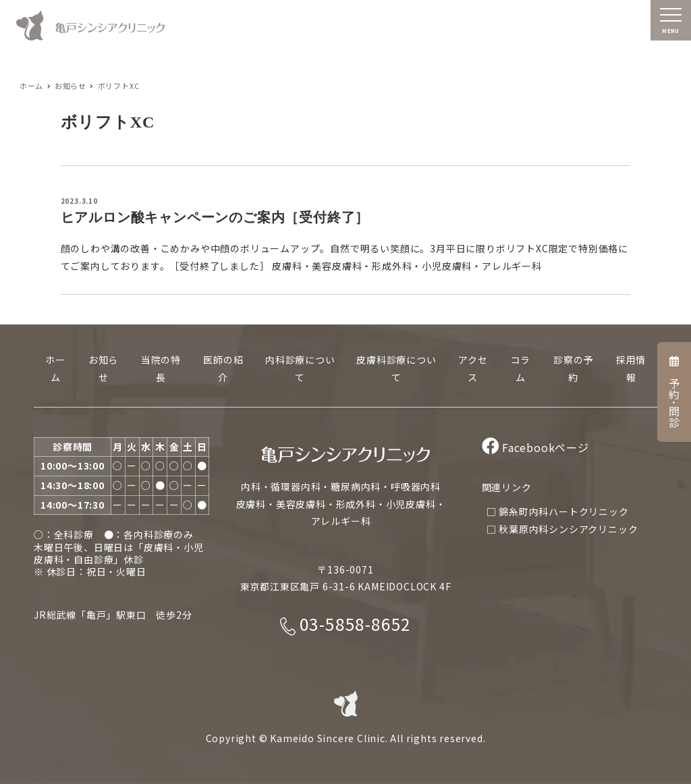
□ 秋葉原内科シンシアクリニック (562, 529)
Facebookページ (535, 447)
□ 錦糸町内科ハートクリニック (558, 511)
